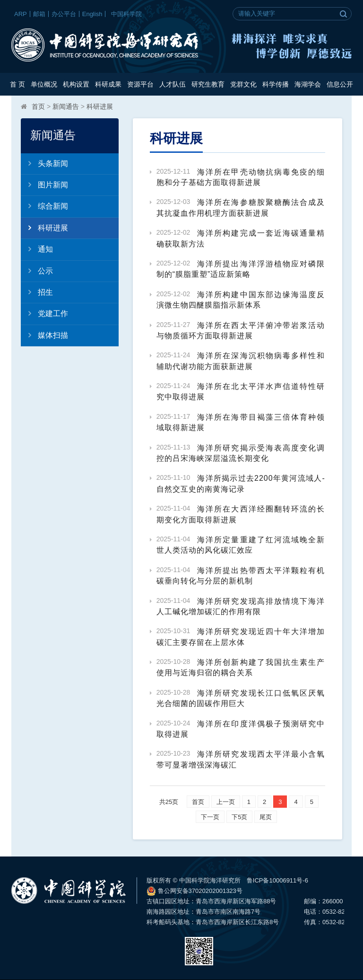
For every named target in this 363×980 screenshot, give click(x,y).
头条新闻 (44, 163)
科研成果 (108, 84)
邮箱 (39, 14)
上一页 (226, 802)
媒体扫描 (44, 335)
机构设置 (76, 84)
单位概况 (44, 84)
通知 (37, 249)
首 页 (17, 84)
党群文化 (243, 84)
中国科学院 (126, 14)
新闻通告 (66, 106)
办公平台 (64, 14)
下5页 (239, 817)
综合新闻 (44, 206)
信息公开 (340, 84)
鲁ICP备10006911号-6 (277, 880)
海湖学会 (308, 84)
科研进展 (100, 106)
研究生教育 (208, 84)
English (92, 14)
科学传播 (276, 84)
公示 (37, 271)
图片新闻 (44, 185)
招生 (37, 292)
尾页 (266, 817)
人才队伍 (173, 84)
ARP (21, 14)
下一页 (210, 817)
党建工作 (44, 313)
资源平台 (140, 84)
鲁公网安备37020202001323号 (194, 891)
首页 (38, 106)
